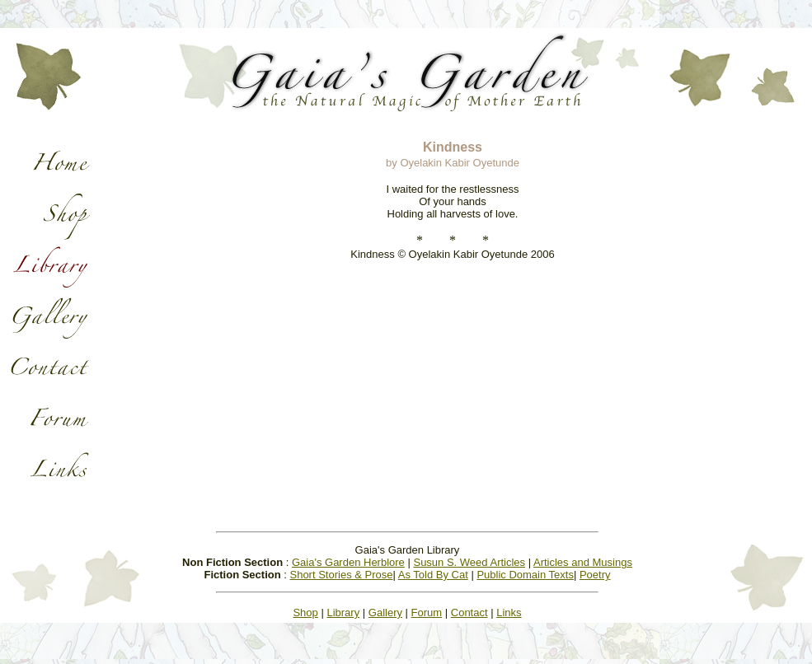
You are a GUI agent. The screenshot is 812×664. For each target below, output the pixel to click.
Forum (427, 613)
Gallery (385, 613)
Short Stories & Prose (341, 575)
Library (343, 613)
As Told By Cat (433, 575)
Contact (469, 613)
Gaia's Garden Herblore (348, 562)
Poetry (595, 575)
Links (509, 613)
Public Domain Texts (525, 575)
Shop (305, 613)
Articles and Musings (583, 562)
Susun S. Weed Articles (469, 562)
